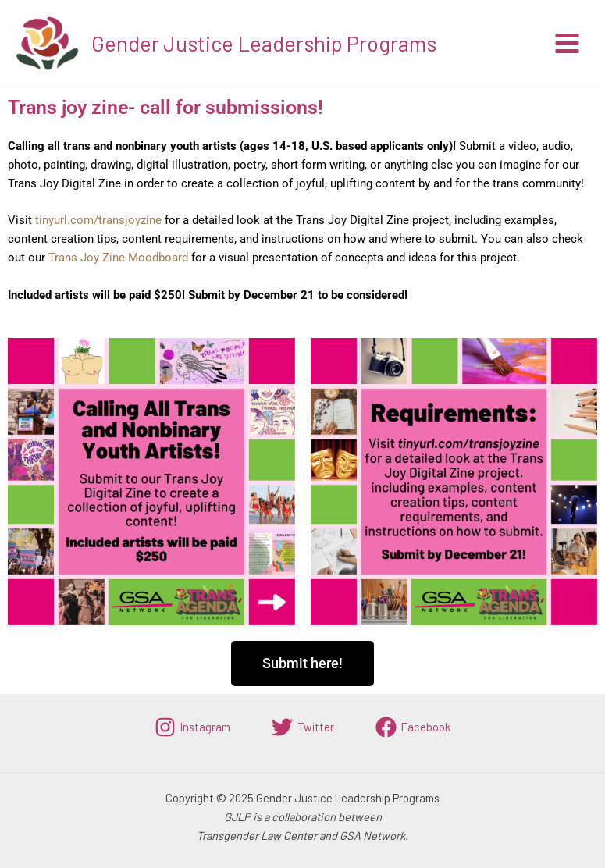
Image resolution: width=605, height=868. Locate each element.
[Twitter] (303, 727)
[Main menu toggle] (567, 43)
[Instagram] (192, 727)
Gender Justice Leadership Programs (264, 43)
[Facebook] (413, 727)
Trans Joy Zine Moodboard (118, 258)
